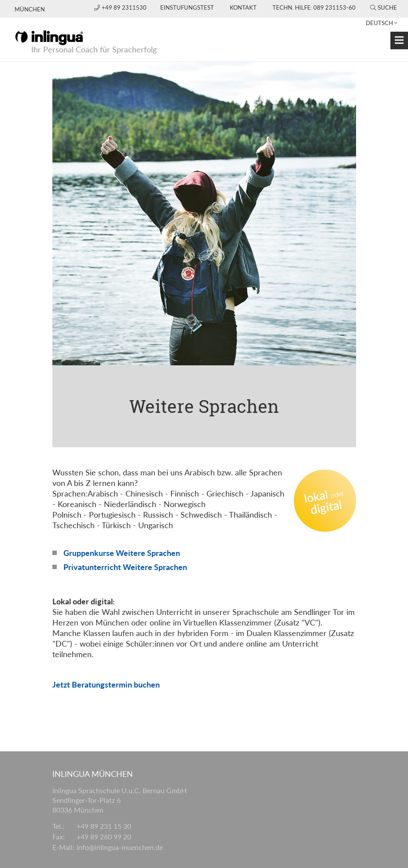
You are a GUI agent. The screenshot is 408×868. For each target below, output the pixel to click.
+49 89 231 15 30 (104, 826)
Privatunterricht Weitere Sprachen (125, 567)
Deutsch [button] (379, 23)
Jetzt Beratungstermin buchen (106, 684)
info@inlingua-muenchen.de (120, 847)
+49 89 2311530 (121, 7)
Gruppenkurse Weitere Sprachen (122, 553)
